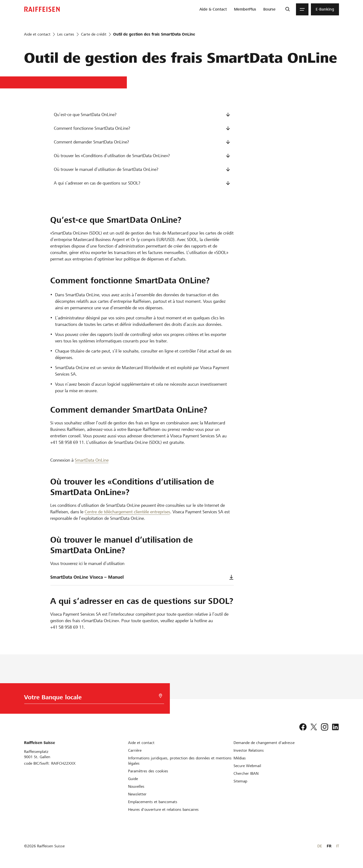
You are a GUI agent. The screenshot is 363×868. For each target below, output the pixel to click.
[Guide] (133, 779)
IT (338, 846)
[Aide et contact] (141, 743)
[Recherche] (287, 9)
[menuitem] (213, 9)
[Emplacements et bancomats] (153, 802)
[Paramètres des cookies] (148, 771)
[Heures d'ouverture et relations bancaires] (163, 809)
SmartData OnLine (92, 460)
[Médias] (240, 758)
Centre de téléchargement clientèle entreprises (127, 512)
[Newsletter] (137, 794)
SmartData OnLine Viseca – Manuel (142, 577)
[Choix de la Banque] (92, 698)
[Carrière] (135, 750)
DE (320, 846)
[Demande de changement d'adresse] (264, 743)
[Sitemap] (240, 781)
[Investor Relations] (249, 750)
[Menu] (302, 9)
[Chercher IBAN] (246, 773)
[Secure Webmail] (247, 766)
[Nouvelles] (136, 786)
